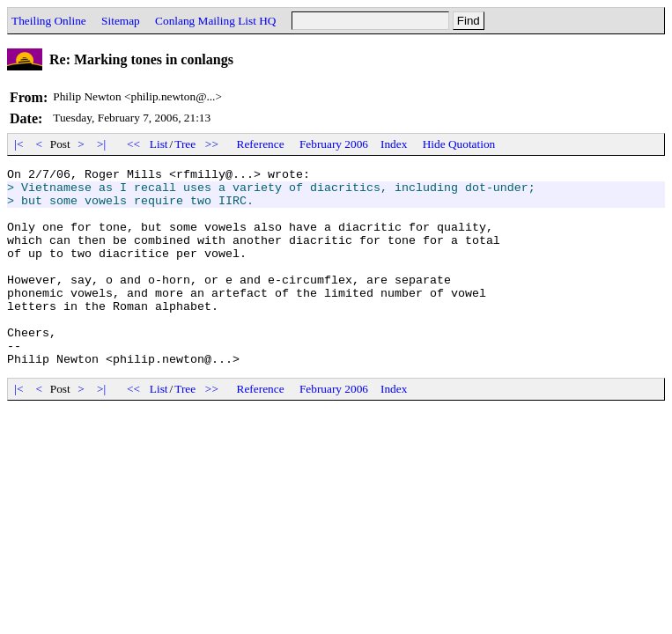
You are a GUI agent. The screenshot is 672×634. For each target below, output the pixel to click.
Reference (261, 144)
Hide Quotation (459, 144)
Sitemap (121, 21)
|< (19, 144)
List (159, 144)
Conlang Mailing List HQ (215, 21)
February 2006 (334, 144)
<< (134, 144)
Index (394, 144)
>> (212, 144)
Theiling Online (49, 21)
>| (102, 144)
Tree (185, 144)
